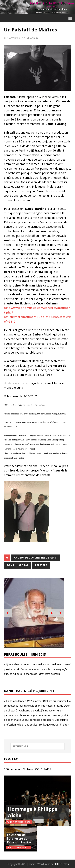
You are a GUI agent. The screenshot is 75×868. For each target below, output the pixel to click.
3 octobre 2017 (16, 38)
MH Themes (62, 864)
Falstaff (41, 565)
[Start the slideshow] (52, 613)
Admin (34, 38)
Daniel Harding (17, 565)
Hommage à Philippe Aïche (33, 812)
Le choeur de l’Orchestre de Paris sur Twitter (19, 838)
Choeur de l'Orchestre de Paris (35, 558)
